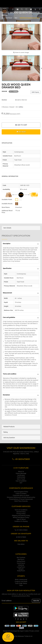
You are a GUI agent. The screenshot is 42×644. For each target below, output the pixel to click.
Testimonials (21, 477)
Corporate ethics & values (21, 495)
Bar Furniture (21, 557)
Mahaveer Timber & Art (25, 636)
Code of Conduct (21, 493)
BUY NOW (21, 132)
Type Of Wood (21, 519)
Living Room (21, 567)
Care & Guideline (21, 481)
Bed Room (9, 18)
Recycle (21, 569)
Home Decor (21, 563)
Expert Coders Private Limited (29, 631)
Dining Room (21, 561)
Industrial (21, 565)
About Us (21, 471)
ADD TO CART (21, 125)
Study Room (21, 571)
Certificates (21, 475)
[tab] (21, 228)
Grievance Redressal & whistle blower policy (21, 497)
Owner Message (21, 473)
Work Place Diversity (21, 501)
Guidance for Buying (21, 521)
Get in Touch (21, 479)
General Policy (21, 512)
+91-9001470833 (21, 530)
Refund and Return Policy (21, 517)
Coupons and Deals (21, 581)
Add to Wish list (21, 100)
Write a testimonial (21, 580)
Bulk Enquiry (35, 92)
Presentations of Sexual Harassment (21, 499)
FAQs (21, 585)
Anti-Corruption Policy (21, 492)
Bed (16, 18)
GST (21, 483)
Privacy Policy (21, 514)
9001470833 (21, 537)
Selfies (21, 107)
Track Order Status (21, 583)
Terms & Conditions (21, 510)
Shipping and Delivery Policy (21, 516)
